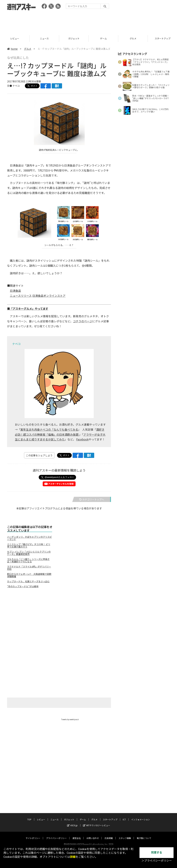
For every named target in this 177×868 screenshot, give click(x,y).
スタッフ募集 (125, 835)
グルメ (28, 49)
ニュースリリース (21, 296)
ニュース (74, 38)
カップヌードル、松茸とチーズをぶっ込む (28, 581)
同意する (157, 853)
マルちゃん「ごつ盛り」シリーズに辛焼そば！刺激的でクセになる (28, 560)
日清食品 (15, 291)
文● (10, 86)
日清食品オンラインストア (49, 296)
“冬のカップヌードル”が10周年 (23, 586)
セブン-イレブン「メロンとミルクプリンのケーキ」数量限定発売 (29, 553)
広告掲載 (109, 835)
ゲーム (133, 38)
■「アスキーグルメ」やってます (28, 309)
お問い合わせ (93, 835)
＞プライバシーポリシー (157, 861)
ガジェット (103, 38)
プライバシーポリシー (56, 835)
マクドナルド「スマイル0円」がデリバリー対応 (29, 568)
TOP (15, 38)
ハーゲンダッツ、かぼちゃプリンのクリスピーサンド (29, 538)
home (12, 49)
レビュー (44, 38)
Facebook (82, 439)
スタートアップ (110, 816)
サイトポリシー (33, 835)
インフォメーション (141, 816)
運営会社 (77, 835)
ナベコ (16, 86)
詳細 (73, 857)
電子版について (144, 835)
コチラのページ (83, 321)
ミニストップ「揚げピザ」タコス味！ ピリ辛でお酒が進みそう (29, 546)
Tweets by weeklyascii (70, 719)
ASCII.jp (72, 822)
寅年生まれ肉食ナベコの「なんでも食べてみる (49, 429)
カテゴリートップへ (92, 499)
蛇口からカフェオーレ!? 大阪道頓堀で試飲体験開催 (29, 575)
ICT (124, 816)
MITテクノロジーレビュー (97, 822)
